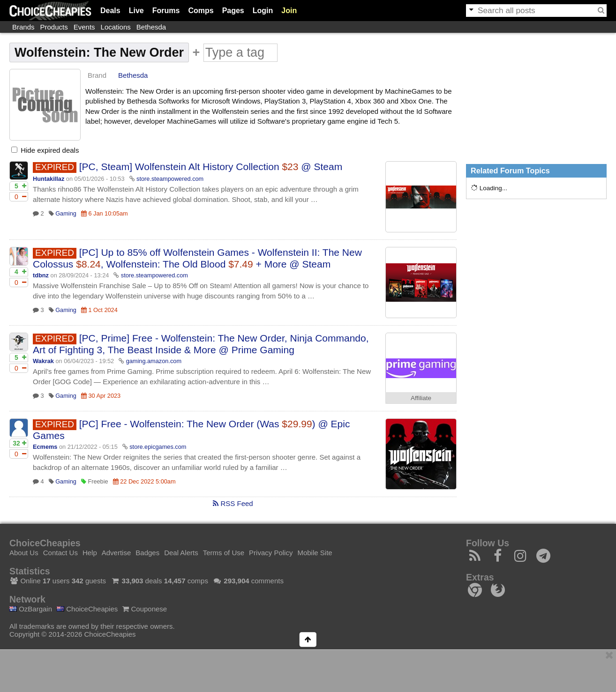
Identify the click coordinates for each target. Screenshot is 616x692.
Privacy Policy (271, 553)
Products (54, 27)
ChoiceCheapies (87, 609)
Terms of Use (224, 553)
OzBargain (31, 609)
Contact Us (60, 553)
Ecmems (45, 447)
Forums (166, 11)
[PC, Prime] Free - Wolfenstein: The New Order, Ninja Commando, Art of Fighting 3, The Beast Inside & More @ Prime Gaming (201, 344)
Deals (110, 11)
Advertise (116, 553)
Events (84, 27)
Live (136, 11)
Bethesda (151, 27)
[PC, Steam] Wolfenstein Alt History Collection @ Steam (211, 167)
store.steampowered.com (170, 179)
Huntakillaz (49, 179)
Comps (201, 11)
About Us (24, 553)
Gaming (66, 213)
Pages (233, 11)
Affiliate (421, 398)
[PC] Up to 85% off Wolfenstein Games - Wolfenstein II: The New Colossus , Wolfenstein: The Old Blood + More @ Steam (197, 258)
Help (90, 553)
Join (289, 11)
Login (263, 11)
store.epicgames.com (158, 447)
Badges (147, 553)
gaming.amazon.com (154, 361)
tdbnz (41, 275)
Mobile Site (315, 553)
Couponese (145, 609)
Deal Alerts (181, 553)
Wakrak (43, 361)
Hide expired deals (45, 150)
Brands (23, 27)
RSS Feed (233, 503)
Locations (116, 27)
